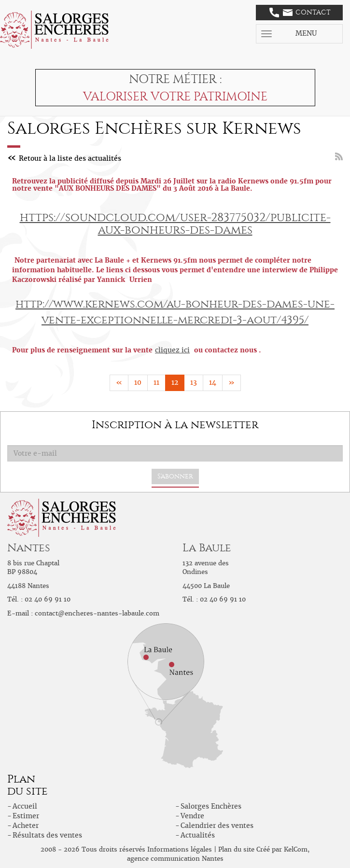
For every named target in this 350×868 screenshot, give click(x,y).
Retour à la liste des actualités (70, 158)
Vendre (192, 816)
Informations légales (180, 849)
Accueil (25, 806)
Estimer (26, 816)
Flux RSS (339, 156)
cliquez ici (172, 350)
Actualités (198, 835)
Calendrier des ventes (217, 826)
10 (138, 382)
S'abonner (175, 476)
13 (194, 382)
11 (156, 382)
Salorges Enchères (211, 806)
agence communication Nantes (175, 859)
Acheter (26, 826)
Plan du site (236, 849)
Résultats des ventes (47, 835)
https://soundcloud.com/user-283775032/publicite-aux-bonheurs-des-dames (175, 224)
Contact (300, 13)
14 (213, 382)
